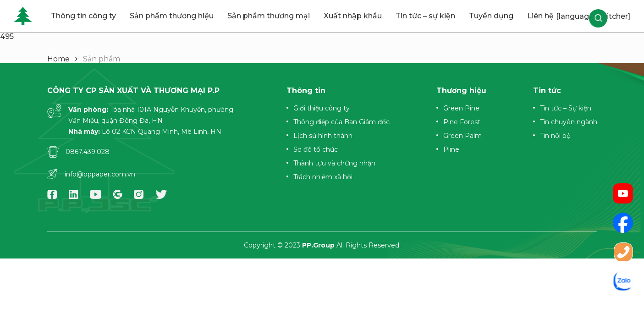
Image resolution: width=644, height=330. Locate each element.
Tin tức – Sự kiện (566, 108)
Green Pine (461, 108)
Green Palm (462, 136)
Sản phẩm (102, 59)
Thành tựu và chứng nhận (334, 163)
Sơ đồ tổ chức (316, 149)
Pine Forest (462, 122)
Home (58, 59)
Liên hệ (540, 16)
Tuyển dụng (491, 16)
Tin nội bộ (555, 136)
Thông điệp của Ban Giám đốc (341, 122)
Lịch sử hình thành (323, 136)
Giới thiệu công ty (322, 108)
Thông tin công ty (83, 16)
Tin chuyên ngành (569, 122)
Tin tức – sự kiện (425, 16)
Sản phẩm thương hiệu (172, 16)
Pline (451, 149)
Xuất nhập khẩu (353, 16)
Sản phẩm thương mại (269, 16)
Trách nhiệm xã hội (323, 177)
